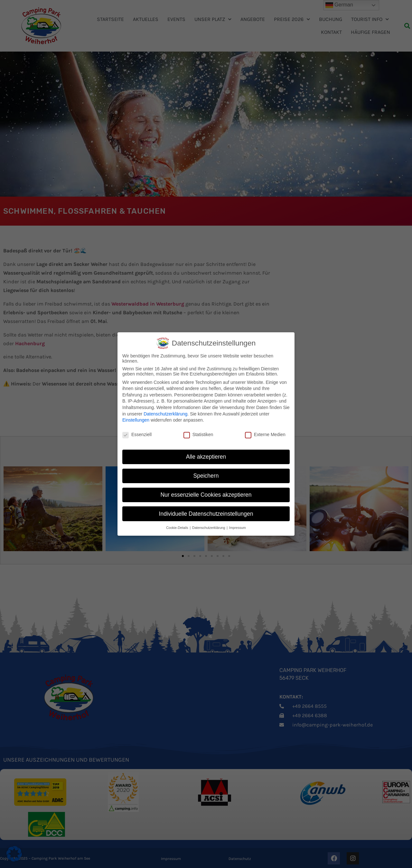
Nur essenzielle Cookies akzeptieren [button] (206, 495)
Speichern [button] (206, 476)
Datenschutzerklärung (165, 414)
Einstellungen (136, 420)
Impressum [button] (238, 528)
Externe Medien (265, 434)
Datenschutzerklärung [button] (209, 528)
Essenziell (137, 434)
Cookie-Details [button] (178, 528)
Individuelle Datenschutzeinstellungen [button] (206, 514)
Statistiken (198, 434)
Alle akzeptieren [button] (206, 457)
